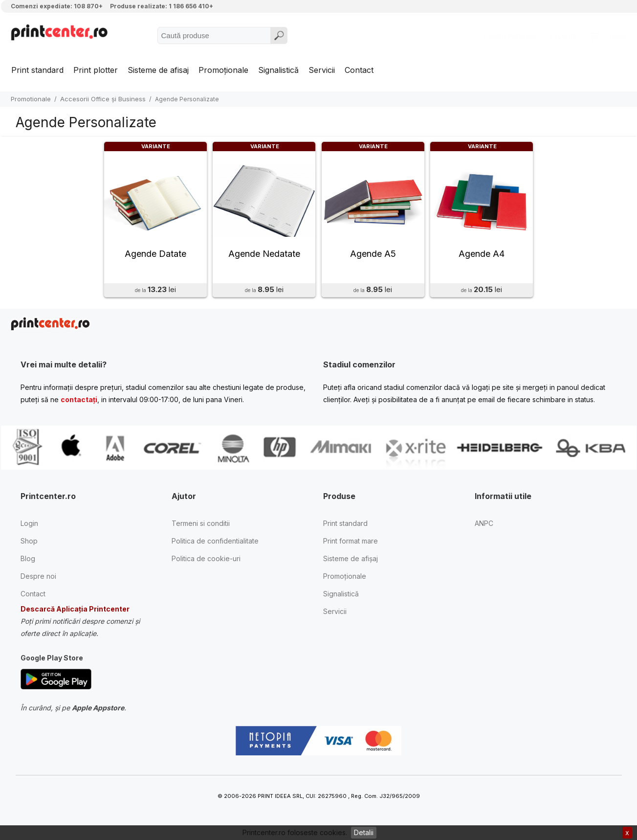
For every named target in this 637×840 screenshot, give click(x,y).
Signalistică (278, 70)
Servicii (322, 70)
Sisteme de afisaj (158, 70)
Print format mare (351, 544)
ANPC (484, 526)
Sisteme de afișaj (351, 561)
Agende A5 (373, 257)
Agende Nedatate (264, 257)
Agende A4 (482, 257)
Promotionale (31, 99)
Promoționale (223, 70)
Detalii (364, 832)
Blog (28, 561)
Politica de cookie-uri (206, 561)
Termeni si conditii (201, 526)
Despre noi (38, 579)
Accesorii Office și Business (103, 99)
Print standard (37, 70)
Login (29, 526)
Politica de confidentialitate (215, 544)
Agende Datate (155, 257)
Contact (359, 70)
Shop (29, 544)
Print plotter (96, 70)
